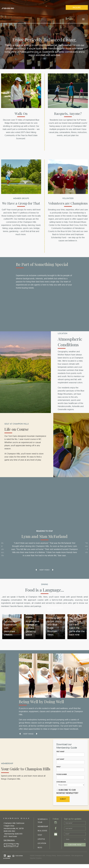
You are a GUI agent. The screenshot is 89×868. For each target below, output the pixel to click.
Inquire (77, 7)
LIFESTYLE (41, 834)
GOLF (40, 830)
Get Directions (9, 835)
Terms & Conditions (64, 850)
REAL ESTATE (42, 826)
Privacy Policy (51, 850)
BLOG (40, 842)
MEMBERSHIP (43, 821)
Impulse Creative (36, 853)
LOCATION (42, 838)
